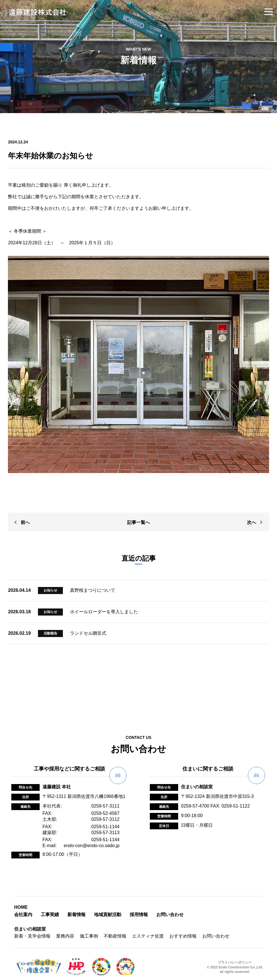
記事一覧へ (138, 517)
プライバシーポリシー (235, 957)
